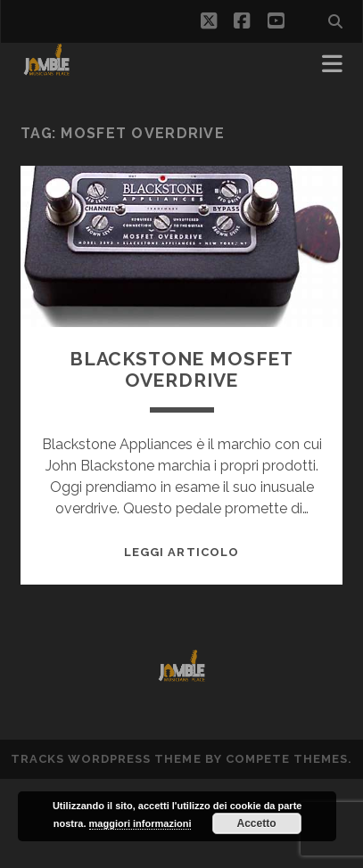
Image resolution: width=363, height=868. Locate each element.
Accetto (257, 823)
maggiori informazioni (140, 823)
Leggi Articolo (181, 552)
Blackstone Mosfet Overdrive (181, 369)
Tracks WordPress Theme (106, 759)
